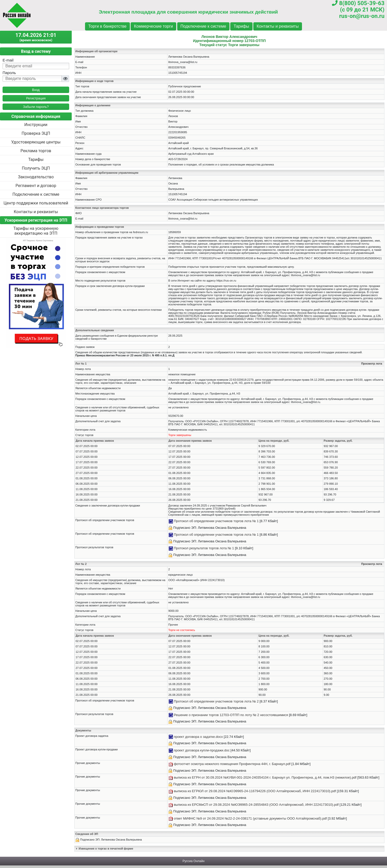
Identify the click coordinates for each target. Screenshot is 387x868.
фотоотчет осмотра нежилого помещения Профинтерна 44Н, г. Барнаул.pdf (232, 764)
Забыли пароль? (36, 107)
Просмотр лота (372, 364)
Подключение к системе (203, 26)
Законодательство (36, 177)
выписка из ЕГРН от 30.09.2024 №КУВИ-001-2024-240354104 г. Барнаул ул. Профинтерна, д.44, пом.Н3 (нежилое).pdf (265, 777)
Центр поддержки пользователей (36, 203)
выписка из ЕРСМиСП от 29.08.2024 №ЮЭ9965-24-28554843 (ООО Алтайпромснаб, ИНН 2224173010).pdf (256, 805)
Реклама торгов (36, 151)
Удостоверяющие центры (36, 142)
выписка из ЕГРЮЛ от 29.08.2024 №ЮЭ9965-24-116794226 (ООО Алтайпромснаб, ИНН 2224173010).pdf (255, 791)
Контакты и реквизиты (278, 26)
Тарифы (241, 26)
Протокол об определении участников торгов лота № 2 (216, 701)
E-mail (8, 60)
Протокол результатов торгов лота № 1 (204, 548)
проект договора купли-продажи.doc (202, 750)
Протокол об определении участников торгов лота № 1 (216, 521)
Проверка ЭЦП (36, 133)
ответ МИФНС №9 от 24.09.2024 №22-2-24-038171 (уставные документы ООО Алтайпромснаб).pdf (250, 818)
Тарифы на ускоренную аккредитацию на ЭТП (36, 231)
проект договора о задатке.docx (198, 737)
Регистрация (36, 98)
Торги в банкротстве (107, 26)
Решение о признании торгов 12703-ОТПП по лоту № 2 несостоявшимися (231, 715)
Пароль (9, 73)
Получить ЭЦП (36, 168)
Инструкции (36, 125)
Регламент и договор (36, 186)
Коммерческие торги (153, 26)
